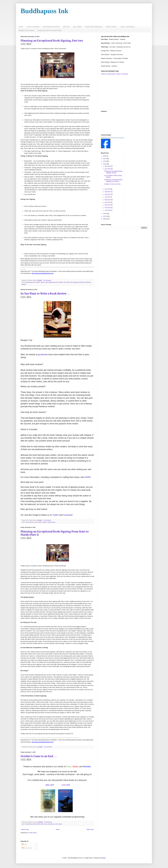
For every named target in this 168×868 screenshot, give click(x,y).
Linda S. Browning (33, 27)
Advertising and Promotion (33, 282)
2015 (105, 159)
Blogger (103, 858)
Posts (24, 845)
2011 (105, 216)
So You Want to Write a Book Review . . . (45, 294)
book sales (67, 282)
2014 (105, 161)
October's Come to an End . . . (39, 756)
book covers (44, 824)
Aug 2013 (108, 194)
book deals (51, 824)
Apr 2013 (108, 202)
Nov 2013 (108, 169)
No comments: (47, 280)
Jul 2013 (107, 197)
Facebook (68, 515)
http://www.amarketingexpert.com (43, 273)
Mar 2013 (108, 205)
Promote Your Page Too (118, 138)
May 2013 (108, 200)
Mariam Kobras (111, 27)
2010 (105, 219)
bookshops (81, 282)
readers (45, 522)
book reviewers (30, 522)
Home (21, 27)
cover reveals (58, 824)
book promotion (59, 282)
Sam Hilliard (77, 27)
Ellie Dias (66, 27)
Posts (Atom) (33, 833)
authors (43, 282)
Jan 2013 (108, 210)
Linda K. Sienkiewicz (127, 27)
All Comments (27, 848)
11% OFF (66, 785)
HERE (88, 477)
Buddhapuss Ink (44, 11)
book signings (74, 282)
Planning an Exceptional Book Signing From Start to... (113, 181)
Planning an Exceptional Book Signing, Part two (52, 41)
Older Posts (90, 830)
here (57, 84)
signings (24, 284)
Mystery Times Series (26, 30)
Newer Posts (25, 830)
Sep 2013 (108, 192)
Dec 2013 (108, 166)
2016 (105, 156)
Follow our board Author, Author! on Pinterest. (115, 74)
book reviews (38, 522)
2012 (105, 214)
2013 (105, 164)
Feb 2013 (108, 208)
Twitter (56, 515)
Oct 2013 (108, 189)
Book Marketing (50, 282)
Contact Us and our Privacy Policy (49, 30)
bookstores (88, 282)
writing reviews (51, 522)
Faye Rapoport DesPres (51, 27)
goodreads (43, 355)
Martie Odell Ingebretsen (94, 27)
